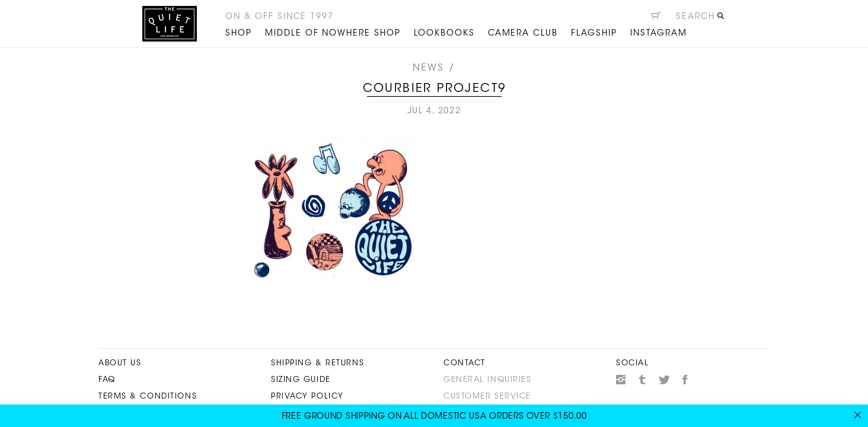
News (429, 68)
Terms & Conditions (148, 396)
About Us (120, 363)
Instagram (621, 380)
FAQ (107, 380)
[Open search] (701, 18)
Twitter (664, 380)
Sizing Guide (301, 380)
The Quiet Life (170, 24)
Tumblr (643, 380)
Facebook (685, 380)
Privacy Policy (307, 396)
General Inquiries (488, 380)
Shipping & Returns (317, 363)
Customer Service (487, 396)
